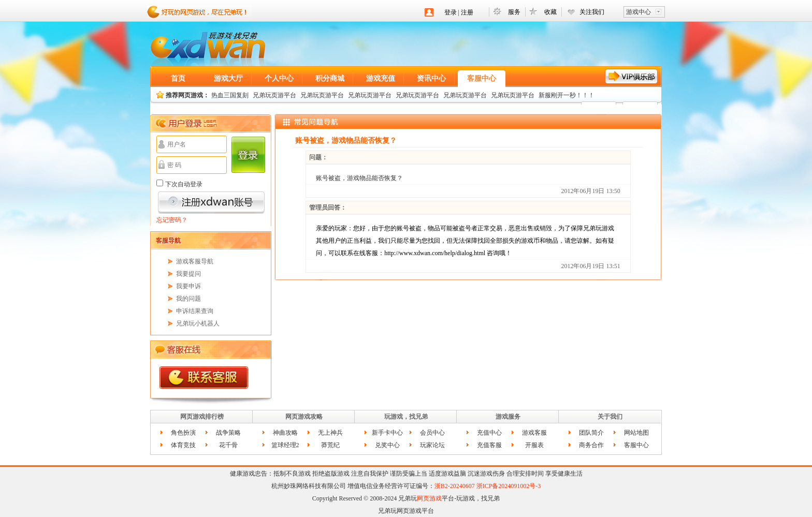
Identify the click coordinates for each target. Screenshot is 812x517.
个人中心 (279, 78)
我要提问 (189, 274)
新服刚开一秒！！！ (567, 95)
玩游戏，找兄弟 (406, 417)
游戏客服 (534, 433)
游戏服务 (508, 417)
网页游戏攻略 (304, 417)
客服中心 (482, 78)
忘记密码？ (172, 220)
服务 (514, 12)
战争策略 (228, 433)
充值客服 (489, 445)
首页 (178, 78)
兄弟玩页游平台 (274, 95)
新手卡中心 (387, 433)
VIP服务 (632, 77)
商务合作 (591, 445)
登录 (451, 12)
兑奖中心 (387, 445)
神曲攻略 (285, 433)
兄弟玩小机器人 (198, 323)
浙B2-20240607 (455, 486)
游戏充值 (381, 78)
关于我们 (610, 417)
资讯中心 (431, 78)
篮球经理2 (285, 445)
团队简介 (591, 433)
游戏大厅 (228, 78)
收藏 (550, 12)
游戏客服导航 (195, 261)
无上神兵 (330, 433)
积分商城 (330, 78)
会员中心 (432, 433)
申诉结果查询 (195, 311)
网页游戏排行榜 (202, 417)
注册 (467, 12)
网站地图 (636, 433)
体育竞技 (183, 445)
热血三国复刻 (230, 95)
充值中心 (489, 433)
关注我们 (592, 12)
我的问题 (189, 299)
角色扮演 (183, 433)
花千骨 (228, 445)
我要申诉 (189, 286)
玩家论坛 (432, 445)
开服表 (534, 445)
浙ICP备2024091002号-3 (509, 486)
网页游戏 (208, 49)
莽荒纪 (330, 445)
